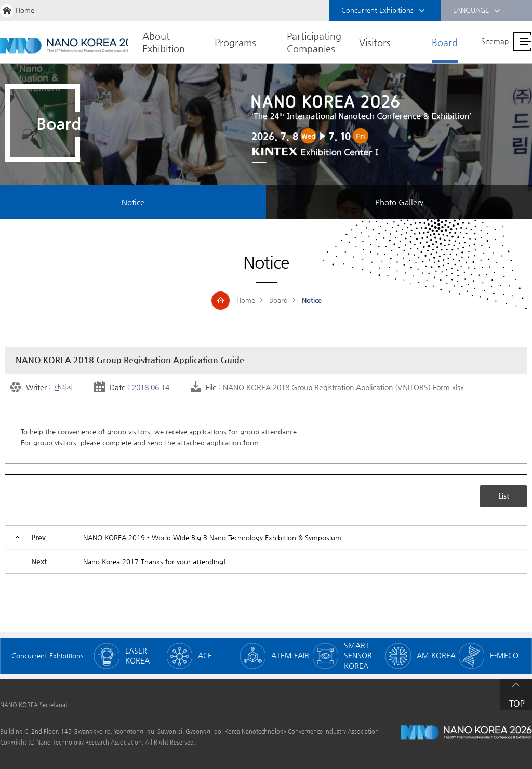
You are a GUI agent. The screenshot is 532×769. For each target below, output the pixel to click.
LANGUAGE (477, 11)
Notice (133, 202)
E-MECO (504, 655)
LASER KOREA (137, 656)
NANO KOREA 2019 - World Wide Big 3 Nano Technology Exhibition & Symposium (212, 538)
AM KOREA (436, 655)
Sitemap (495, 41)
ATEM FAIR (290, 655)
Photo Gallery (399, 202)
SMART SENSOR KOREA (358, 655)
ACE (205, 655)
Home (25, 10)
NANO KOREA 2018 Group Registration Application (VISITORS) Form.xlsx (343, 387)
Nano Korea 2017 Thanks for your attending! (155, 561)
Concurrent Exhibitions (383, 11)
